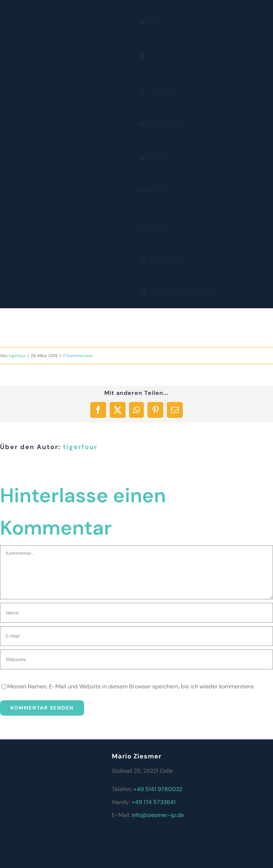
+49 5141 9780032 (158, 789)
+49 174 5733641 (154, 802)
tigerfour (17, 356)
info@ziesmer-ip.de (158, 815)
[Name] (136, 613)
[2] (39, 147)
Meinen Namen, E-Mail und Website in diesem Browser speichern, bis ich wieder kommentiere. (131, 686)
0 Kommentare (78, 356)
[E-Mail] (136, 636)
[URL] (136, 659)
